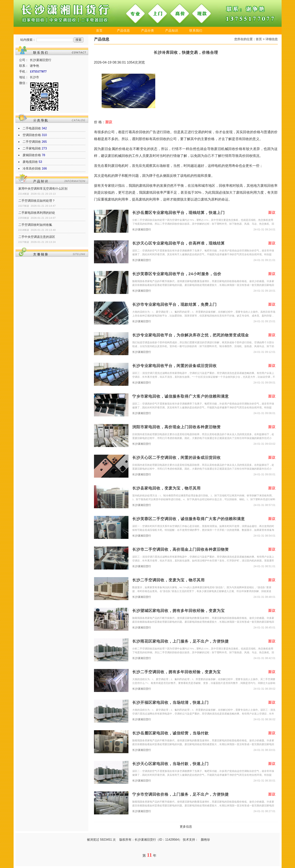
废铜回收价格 (32, 155)
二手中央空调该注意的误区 (37, 237)
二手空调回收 (32, 142)
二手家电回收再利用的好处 (37, 213)
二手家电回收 (32, 148)
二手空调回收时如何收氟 (35, 225)
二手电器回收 (32, 128)
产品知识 (172, 31)
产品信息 (123, 31)
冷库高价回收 (32, 168)
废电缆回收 (30, 162)
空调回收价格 (32, 135)
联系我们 (196, 31)
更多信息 (186, 827)
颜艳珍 (205, 840)
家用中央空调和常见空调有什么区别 (43, 189)
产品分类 (148, 31)
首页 (99, 31)
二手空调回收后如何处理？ (37, 201)
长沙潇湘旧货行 (142, 230)
